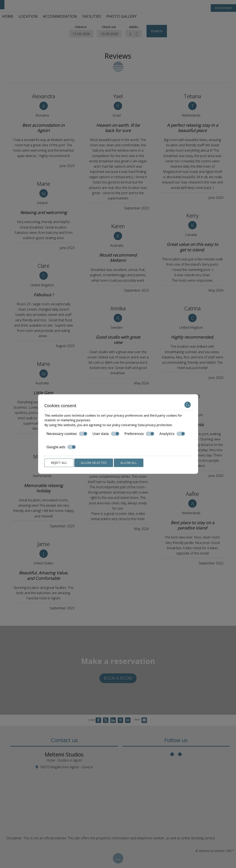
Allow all (129, 463)
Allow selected (94, 463)
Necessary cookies (67, 434)
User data (106, 434)
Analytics (172, 434)
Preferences (139, 434)
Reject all (59, 463)
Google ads (61, 447)
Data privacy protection (155, 425)
